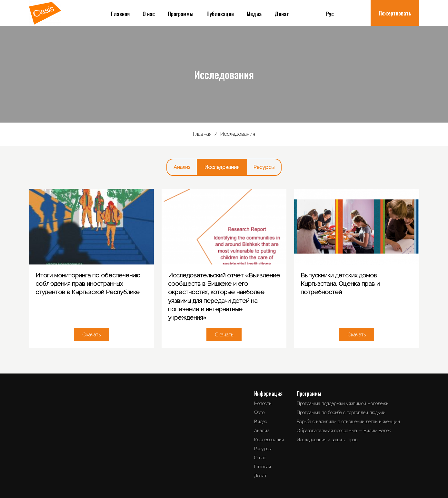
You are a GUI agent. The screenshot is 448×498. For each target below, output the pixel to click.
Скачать (91, 335)
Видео (261, 422)
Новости (263, 403)
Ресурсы (264, 167)
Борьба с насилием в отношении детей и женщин (348, 422)
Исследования (222, 167)
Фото (259, 413)
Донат (282, 14)
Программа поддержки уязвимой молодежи (343, 403)
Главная (120, 14)
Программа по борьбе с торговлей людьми (341, 413)
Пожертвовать (395, 13)
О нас (149, 14)
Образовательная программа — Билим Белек (344, 431)
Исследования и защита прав (327, 440)
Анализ (182, 167)
